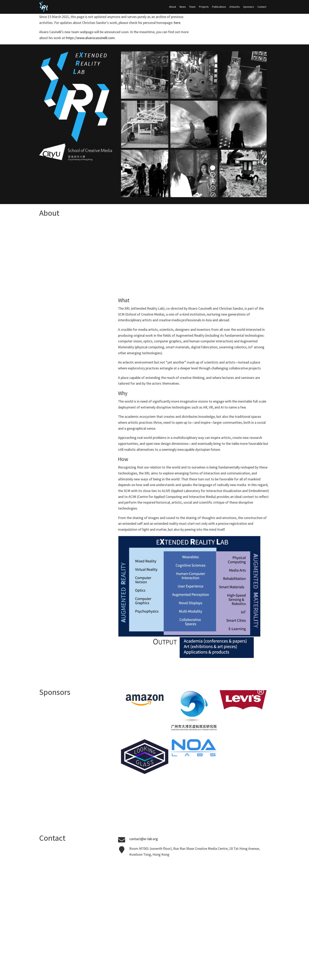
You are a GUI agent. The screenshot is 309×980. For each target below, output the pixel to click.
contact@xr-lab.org (144, 839)
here (177, 23)
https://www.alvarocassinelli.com (90, 38)
